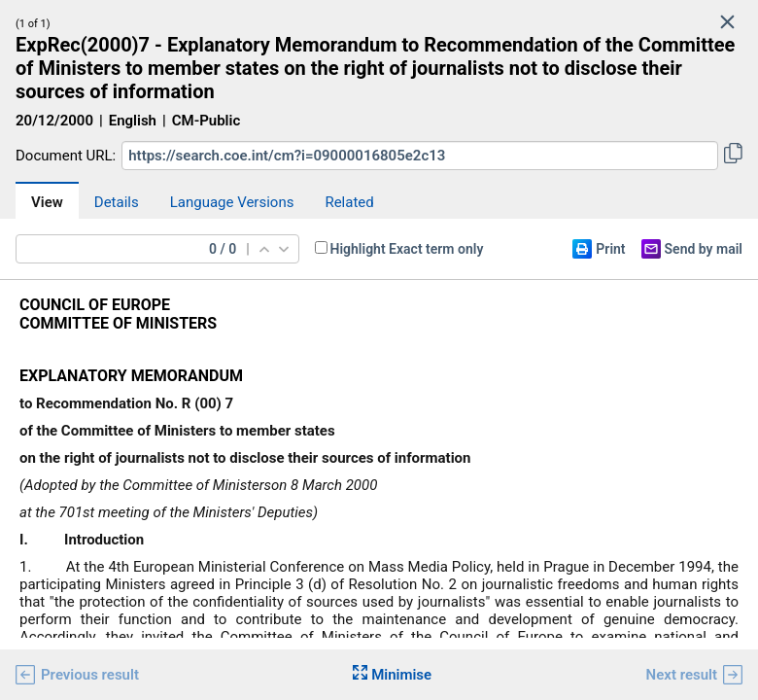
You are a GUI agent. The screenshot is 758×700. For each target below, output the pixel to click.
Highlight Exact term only (407, 249)
